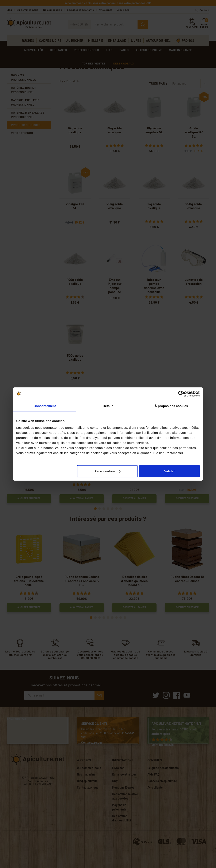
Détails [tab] (108, 406)
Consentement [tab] (45, 406)
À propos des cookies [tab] (171, 406)
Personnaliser (107, 471)
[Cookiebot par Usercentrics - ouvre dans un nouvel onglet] (181, 394)
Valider (169, 471)
